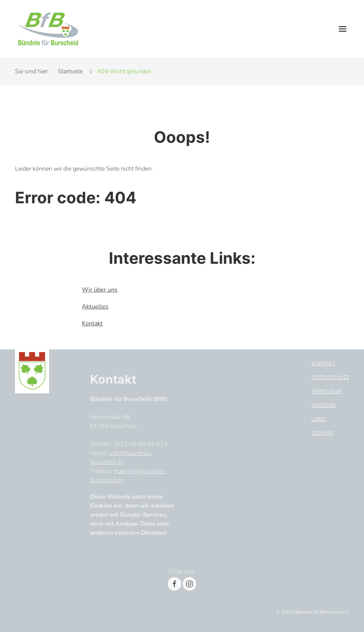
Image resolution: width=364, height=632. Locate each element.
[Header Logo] (48, 29)
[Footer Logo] (32, 370)
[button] (343, 29)
